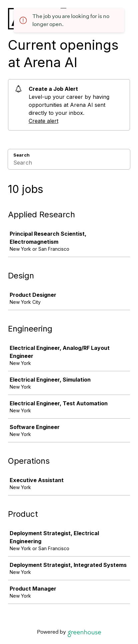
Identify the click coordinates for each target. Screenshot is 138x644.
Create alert (43, 121)
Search (21, 155)
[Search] (69, 164)
